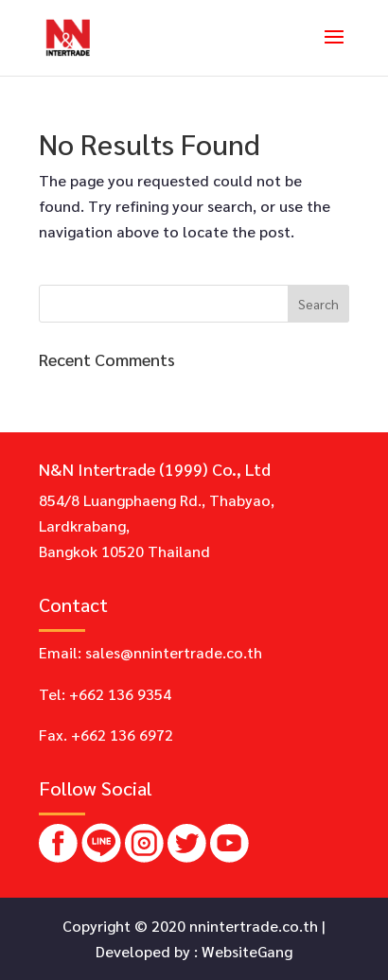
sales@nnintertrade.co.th (174, 652)
